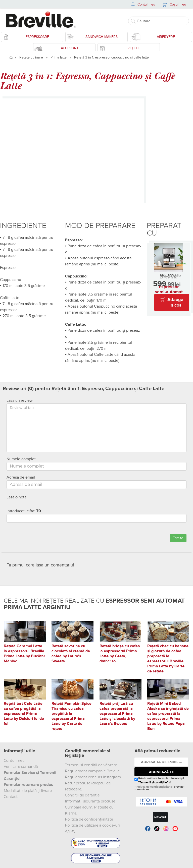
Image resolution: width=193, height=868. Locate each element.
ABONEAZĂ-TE (161, 772)
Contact (11, 797)
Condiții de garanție (82, 795)
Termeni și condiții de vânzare (91, 765)
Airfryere (166, 37)
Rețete (134, 48)
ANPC (70, 831)
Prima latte (59, 57)
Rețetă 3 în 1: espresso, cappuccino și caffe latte (111, 57)
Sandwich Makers (102, 37)
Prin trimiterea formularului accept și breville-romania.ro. (159, 784)
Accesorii (69, 48)
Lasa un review (20, 400)
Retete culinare (31, 57)
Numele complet (21, 459)
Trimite (178, 538)
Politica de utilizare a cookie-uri (92, 825)
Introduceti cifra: (24, 511)
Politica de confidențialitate (89, 819)
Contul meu (14, 761)
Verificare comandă (21, 767)
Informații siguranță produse (90, 801)
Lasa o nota (16, 497)
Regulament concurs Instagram (93, 777)
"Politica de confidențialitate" (154, 787)
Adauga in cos (175, 303)
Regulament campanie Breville (92, 771)
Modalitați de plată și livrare (28, 791)
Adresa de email (21, 477)
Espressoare (37, 37)
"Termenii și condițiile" (153, 783)
